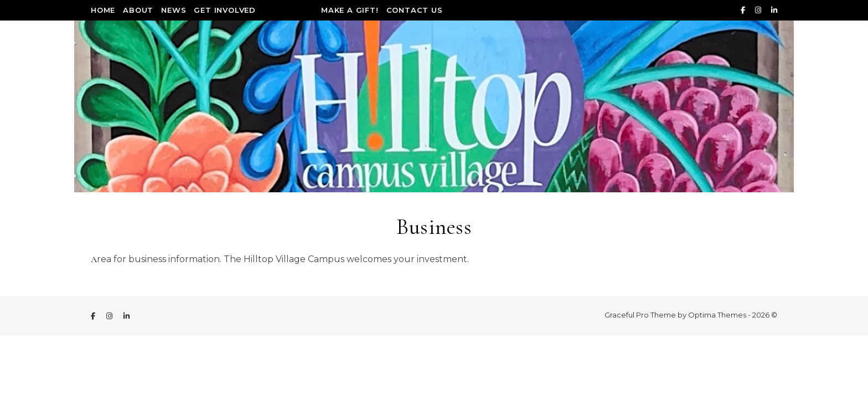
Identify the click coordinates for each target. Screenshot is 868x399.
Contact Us (415, 10)
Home (103, 10)
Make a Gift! (350, 10)
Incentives (288, 10)
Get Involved (225, 10)
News (174, 10)
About (138, 10)
